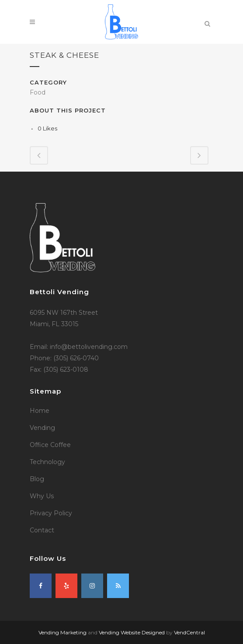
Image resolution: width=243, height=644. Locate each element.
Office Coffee (50, 445)
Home (40, 411)
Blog (37, 479)
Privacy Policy (51, 513)
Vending (42, 428)
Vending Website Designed (132, 632)
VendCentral (189, 632)
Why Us (42, 496)
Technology (47, 462)
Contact (42, 530)
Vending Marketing (62, 632)
